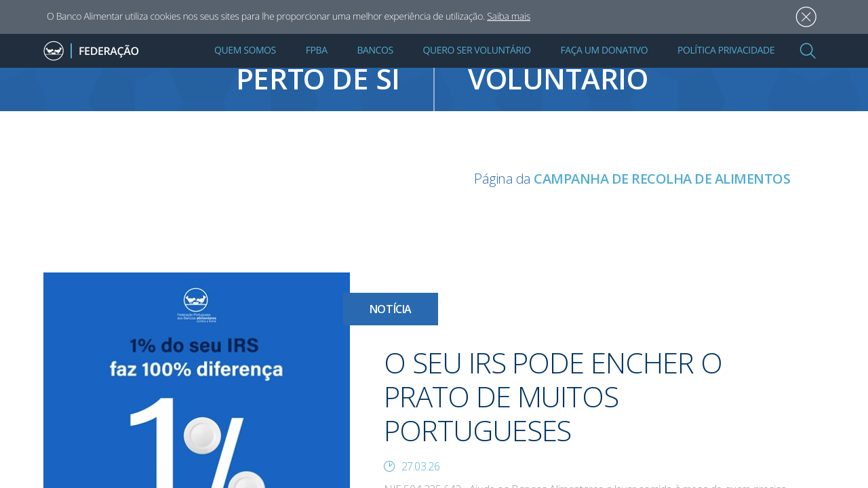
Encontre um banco (217, 72)
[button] (808, 51)
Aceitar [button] (806, 17)
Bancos (375, 50)
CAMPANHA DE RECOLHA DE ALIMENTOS (662, 179)
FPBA (317, 50)
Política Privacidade (726, 50)
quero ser (651, 72)
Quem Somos (245, 50)
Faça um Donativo (604, 50)
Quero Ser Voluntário (477, 50)
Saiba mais (509, 17)
